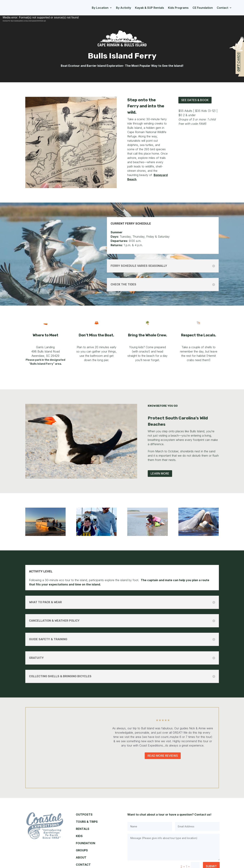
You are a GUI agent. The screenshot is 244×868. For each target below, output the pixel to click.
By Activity (124, 8)
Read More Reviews (163, 756)
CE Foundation (203, 8)
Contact (222, 8)
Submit (211, 848)
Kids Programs (178, 8)
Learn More (160, 473)
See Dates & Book (195, 100)
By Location (100, 8)
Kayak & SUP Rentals (150, 8)
